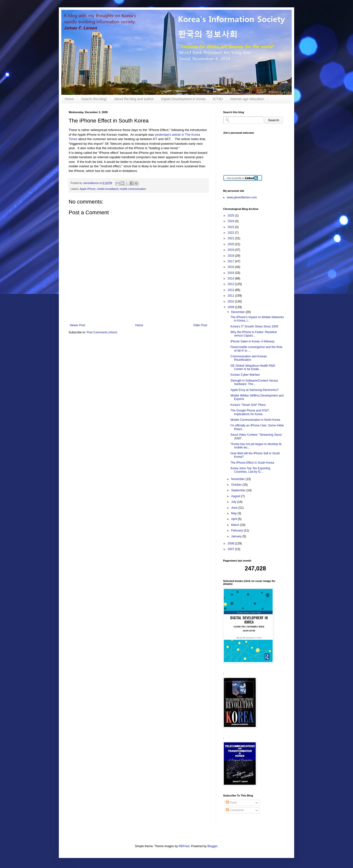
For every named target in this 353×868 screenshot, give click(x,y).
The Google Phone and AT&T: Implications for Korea (250, 412)
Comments (235, 810)
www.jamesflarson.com (242, 197)
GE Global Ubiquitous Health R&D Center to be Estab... (253, 367)
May (234, 513)
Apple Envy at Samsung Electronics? (255, 390)
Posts (231, 803)
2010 (231, 301)
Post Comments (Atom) (102, 332)
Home (69, 99)
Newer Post (77, 325)
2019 (231, 250)
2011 (231, 296)
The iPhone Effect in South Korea (252, 463)
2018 (231, 256)
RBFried (184, 846)
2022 (231, 233)
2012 (231, 290)
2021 (231, 238)
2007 (231, 549)
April (234, 519)
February (237, 530)
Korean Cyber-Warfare (245, 375)
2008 (231, 543)
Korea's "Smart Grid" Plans (248, 405)
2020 (231, 244)
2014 (231, 278)
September (239, 490)
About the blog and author (134, 99)
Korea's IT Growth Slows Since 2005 (254, 326)
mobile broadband (107, 189)
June (235, 508)
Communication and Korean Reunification (249, 358)
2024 (231, 221)
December (238, 312)
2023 (231, 227)
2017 (231, 261)
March (236, 525)
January (237, 536)
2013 (231, 284)
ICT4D (218, 99)
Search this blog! (94, 99)
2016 (231, 267)
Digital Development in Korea (183, 99)
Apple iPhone (88, 189)
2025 (231, 216)
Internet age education (247, 99)
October (237, 485)
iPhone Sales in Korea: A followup (252, 341)
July (234, 502)
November (238, 479)
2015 (231, 273)
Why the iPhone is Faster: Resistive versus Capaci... (254, 334)
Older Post (200, 325)
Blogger (212, 846)
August (236, 496)
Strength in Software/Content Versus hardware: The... (254, 382)
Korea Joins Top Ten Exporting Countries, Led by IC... (250, 470)
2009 (231, 307)
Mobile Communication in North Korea (255, 420)
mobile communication (133, 189)
